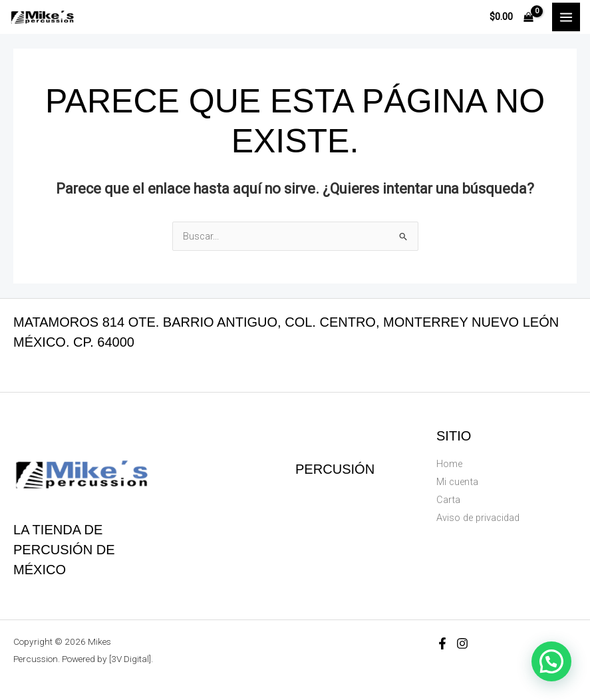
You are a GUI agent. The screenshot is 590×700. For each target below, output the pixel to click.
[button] (551, 661)
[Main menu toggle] (566, 17)
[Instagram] (462, 643)
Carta (448, 500)
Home (449, 464)
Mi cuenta (457, 482)
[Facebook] (442, 643)
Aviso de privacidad (478, 518)
